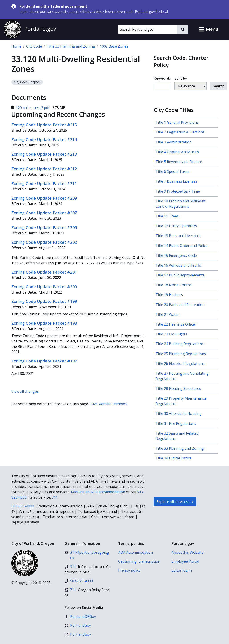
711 (55, 497)
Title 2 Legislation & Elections (180, 132)
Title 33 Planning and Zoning (71, 46)
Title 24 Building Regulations (180, 344)
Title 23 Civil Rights (171, 334)
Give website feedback (109, 404)
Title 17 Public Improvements (180, 275)
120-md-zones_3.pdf (31, 108)
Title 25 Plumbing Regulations (181, 354)
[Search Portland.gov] (148, 29)
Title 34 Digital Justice (174, 458)
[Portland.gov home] (30, 29)
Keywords (162, 78)
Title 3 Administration (174, 142)
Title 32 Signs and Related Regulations (177, 436)
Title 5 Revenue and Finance (179, 162)
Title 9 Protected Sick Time (178, 191)
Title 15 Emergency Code (176, 256)
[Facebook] (80, 616)
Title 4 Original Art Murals (177, 152)
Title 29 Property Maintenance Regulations (181, 401)
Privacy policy (129, 570)
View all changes (25, 391)
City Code (34, 46)
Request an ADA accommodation (98, 492)
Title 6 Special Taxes (172, 171)
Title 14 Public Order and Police (181, 246)
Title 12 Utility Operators (176, 226)
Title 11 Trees (167, 216)
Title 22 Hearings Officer (176, 324)
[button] (209, 29)
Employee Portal (185, 561)
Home (16, 46)
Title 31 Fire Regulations (176, 423)
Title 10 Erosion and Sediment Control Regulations (180, 204)
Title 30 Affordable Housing (179, 413)
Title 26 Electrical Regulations (180, 364)
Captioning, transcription (139, 561)
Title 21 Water (167, 314)
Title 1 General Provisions (177, 122)
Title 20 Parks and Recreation (180, 305)
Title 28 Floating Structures (178, 388)
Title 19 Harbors (169, 295)
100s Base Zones (114, 46)
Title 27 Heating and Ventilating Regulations (182, 376)
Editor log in (182, 570)
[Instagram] (78, 634)
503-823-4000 (23, 506)
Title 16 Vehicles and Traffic (178, 265)
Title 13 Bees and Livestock (178, 236)
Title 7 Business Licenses (176, 181)
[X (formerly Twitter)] (78, 625)
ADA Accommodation (136, 552)
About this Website (187, 552)
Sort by (181, 78)
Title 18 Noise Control (174, 285)
